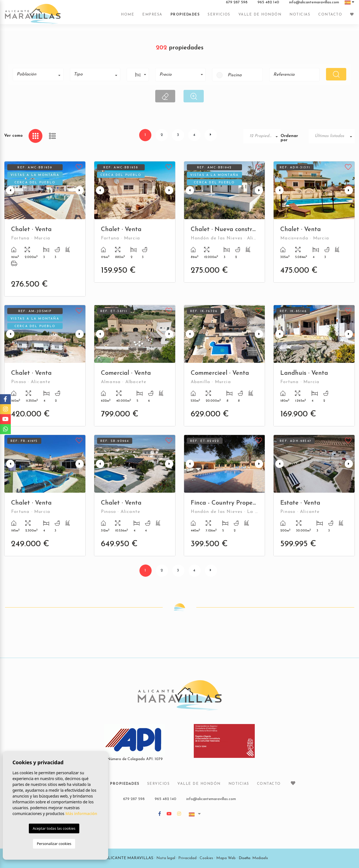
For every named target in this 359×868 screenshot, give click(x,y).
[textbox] (40, 74)
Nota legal (166, 858)
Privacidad (187, 858)
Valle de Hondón (260, 17)
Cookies (206, 858)
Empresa (152, 17)
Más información (81, 813)
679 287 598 (237, 5)
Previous (10, 190)
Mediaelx (260, 858)
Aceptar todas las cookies (54, 828)
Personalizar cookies (54, 844)
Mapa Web (226, 858)
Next (80, 190)
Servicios (219, 17)
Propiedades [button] (185, 17)
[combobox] (38, 74)
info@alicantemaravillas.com (314, 5)
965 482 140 (268, 5)
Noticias (300, 17)
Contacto (330, 17)
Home (128, 17)
